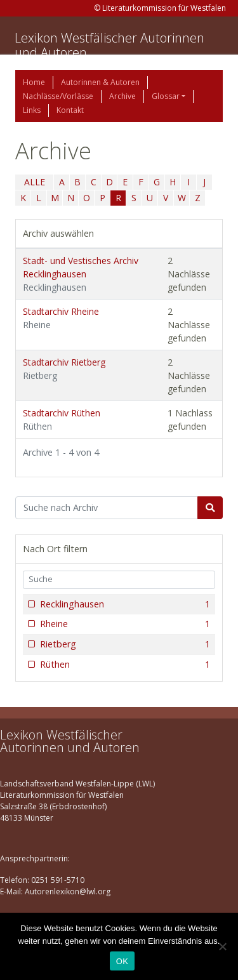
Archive (122, 96)
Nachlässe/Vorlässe (58, 96)
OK (122, 961)
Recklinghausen (124, 604)
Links (32, 110)
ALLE (35, 182)
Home (34, 82)
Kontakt (70, 110)
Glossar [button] (166, 96)
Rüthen (124, 665)
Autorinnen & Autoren (100, 82)
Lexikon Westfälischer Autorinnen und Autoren (109, 45)
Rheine (124, 624)
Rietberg (124, 644)
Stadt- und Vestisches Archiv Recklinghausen (81, 274)
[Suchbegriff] (107, 508)
